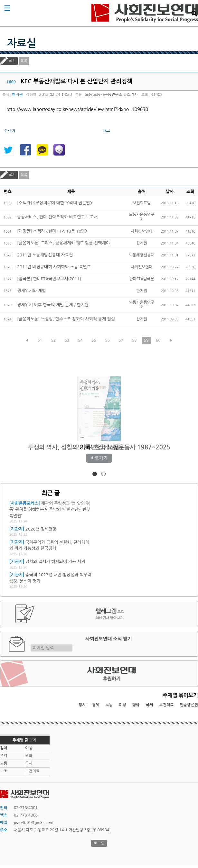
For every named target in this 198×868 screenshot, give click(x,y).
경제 (96, 705)
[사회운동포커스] (25, 503)
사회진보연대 (145, 13)
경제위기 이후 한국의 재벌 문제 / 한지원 (53, 305)
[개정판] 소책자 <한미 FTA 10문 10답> (52, 231)
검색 (194, 14)
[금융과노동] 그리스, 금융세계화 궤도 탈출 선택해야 (63, 243)
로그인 (99, 843)
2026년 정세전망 (99, 447)
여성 (123, 705)
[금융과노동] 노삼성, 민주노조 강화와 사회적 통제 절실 (66, 319)
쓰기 (12, 61)
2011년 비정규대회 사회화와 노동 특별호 (54, 267)
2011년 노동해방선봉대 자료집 (45, 255)
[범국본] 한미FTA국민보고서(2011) (49, 279)
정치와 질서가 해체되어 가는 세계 (55, 562)
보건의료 (166, 705)
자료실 (22, 43)
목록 (24, 61)
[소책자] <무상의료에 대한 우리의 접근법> (55, 203)
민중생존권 (189, 705)
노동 (109, 705)
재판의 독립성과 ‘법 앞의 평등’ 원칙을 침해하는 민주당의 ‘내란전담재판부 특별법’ (50, 510)
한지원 (17, 95)
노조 (4, 771)
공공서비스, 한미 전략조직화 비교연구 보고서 (57, 217)
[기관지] (17, 529)
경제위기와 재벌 (31, 291)
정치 (82, 705)
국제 (150, 705)
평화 (136, 705)
